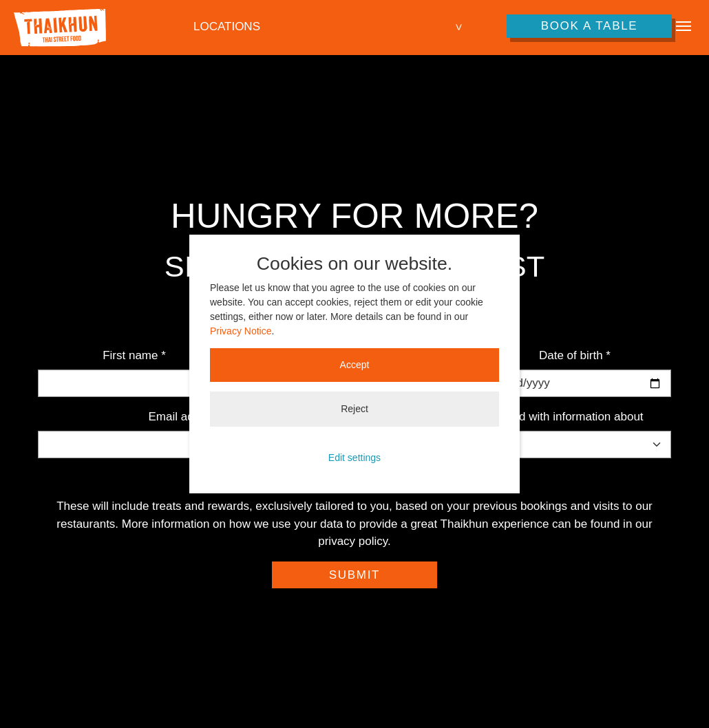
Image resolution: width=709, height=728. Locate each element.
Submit (354, 575)
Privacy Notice (241, 331)
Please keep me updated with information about (519, 417)
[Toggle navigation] (684, 26)
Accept (355, 365)
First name (134, 355)
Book (590, 26)
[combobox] (329, 27)
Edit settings (354, 458)
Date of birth (575, 355)
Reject (354, 409)
